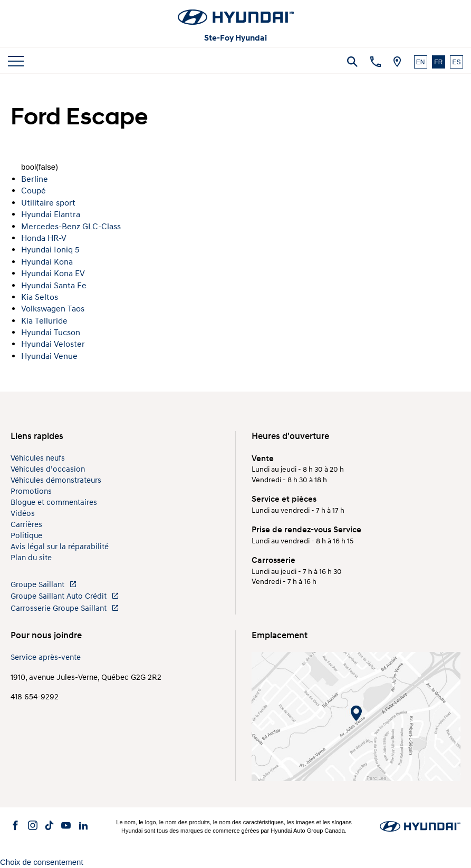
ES (456, 62)
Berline (35, 179)
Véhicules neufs (38, 458)
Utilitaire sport (48, 203)
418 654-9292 (35, 697)
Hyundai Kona (47, 262)
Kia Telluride (44, 321)
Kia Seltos (40, 297)
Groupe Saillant (44, 585)
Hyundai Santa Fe (54, 286)
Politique (26, 536)
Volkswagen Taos (53, 309)
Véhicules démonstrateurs (56, 480)
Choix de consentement (42, 862)
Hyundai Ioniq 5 (50, 250)
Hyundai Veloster (53, 344)
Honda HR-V (44, 238)
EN (421, 62)
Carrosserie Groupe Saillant (65, 608)
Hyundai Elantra (51, 214)
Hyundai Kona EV (53, 274)
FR (438, 62)
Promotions (31, 491)
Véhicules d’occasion (48, 469)
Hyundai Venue (49, 356)
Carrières (26, 525)
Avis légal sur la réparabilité (60, 547)
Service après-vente (46, 657)
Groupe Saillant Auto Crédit (65, 596)
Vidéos (23, 514)
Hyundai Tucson (51, 333)
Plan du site (31, 558)
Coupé (33, 191)
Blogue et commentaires (54, 503)
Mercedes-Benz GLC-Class (71, 227)
